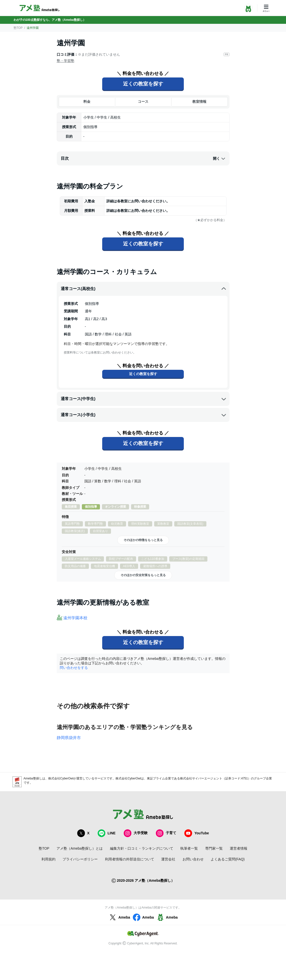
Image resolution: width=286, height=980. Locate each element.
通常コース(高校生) (144, 289)
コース (143, 102)
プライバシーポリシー (80, 859)
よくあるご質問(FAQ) (228, 859)
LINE (106, 833)
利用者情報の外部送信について (130, 859)
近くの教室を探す (143, 84)
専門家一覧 (214, 848)
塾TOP (18, 28)
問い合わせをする (74, 668)
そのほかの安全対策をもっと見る (143, 575)
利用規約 (48, 859)
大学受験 (136, 833)
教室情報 (199, 102)
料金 (87, 102)
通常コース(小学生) (144, 415)
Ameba (119, 917)
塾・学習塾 (66, 61)
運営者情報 (239, 848)
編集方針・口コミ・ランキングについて (142, 848)
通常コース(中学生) (144, 399)
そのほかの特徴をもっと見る (143, 540)
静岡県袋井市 (69, 738)
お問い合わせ (193, 859)
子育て (166, 833)
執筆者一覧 (189, 848)
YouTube (197, 833)
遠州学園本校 (75, 618)
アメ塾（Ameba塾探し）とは (80, 848)
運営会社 (168, 859)
